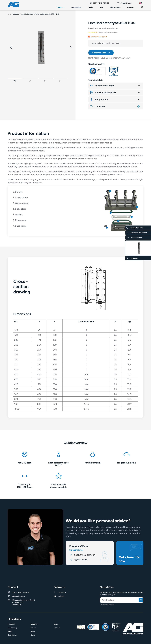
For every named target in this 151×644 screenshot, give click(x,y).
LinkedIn (61, 596)
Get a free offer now (130, 553)
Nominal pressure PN (103, 93)
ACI (101, 7)
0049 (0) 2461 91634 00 (99, 3)
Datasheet (115, 106)
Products (60, 7)
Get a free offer (101, 53)
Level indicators (27, 14)
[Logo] (13, 5)
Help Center (115, 7)
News (33, 635)
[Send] (141, 600)
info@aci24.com (124, 3)
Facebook (62, 592)
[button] (141, 3)
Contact (131, 7)
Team (33, 631)
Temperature (99, 99)
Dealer (56, 624)
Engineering (76, 7)
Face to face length (102, 86)
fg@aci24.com (81, 560)
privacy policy (106, 605)
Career (33, 628)
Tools (90, 7)
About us (34, 624)
